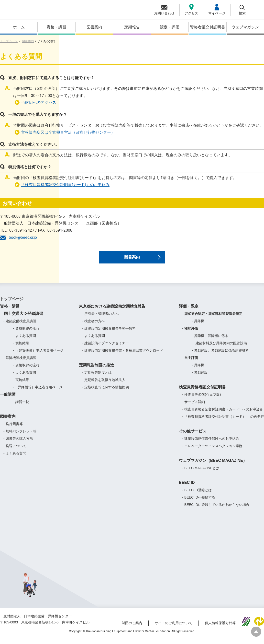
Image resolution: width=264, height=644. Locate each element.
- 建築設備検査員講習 (20, 326)
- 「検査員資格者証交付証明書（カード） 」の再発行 (223, 421)
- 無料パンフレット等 (20, 436)
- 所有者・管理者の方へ (101, 319)
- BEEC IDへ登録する (199, 502)
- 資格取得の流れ (26, 333)
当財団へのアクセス (35, 102)
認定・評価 (170, 27)
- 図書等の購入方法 (18, 443)
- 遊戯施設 (200, 377)
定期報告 (132, 27)
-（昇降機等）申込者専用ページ (38, 392)
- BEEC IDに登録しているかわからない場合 (216, 510)
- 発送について (15, 451)
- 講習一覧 (21, 407)
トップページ (9, 41)
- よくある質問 (25, 341)
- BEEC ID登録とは (197, 495)
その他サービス (193, 436)
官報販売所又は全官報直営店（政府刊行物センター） (65, 132)
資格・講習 (56, 27)
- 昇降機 (198, 326)
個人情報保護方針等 (220, 628)
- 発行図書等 (13, 429)
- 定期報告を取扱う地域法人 (104, 385)
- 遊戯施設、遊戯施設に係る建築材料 (221, 355)
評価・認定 (189, 311)
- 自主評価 (190, 363)
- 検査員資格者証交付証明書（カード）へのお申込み (223, 414)
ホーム (19, 27)
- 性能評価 (190, 333)
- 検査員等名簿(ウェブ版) (202, 399)
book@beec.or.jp (23, 237)
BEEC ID (187, 487)
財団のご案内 (132, 628)
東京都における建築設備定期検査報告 (112, 311)
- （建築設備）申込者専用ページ (38, 355)
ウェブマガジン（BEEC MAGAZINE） (213, 465)
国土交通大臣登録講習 (22, 318)
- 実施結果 (21, 348)
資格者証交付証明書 (208, 27)
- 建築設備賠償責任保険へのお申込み (211, 443)
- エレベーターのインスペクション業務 (213, 451)
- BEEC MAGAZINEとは (201, 473)
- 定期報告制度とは (97, 377)
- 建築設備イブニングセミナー (106, 348)
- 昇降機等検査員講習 (20, 363)
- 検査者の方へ (94, 326)
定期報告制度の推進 (97, 370)
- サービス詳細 (194, 407)
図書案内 (94, 27)
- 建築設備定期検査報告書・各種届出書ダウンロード (123, 355)
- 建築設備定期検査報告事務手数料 (109, 333)
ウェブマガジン (245, 27)
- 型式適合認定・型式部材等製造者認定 (213, 319)
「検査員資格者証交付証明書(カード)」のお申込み (62, 185)
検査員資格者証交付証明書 (202, 392)
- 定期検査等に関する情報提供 (106, 392)
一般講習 (8, 399)
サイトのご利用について (174, 628)
